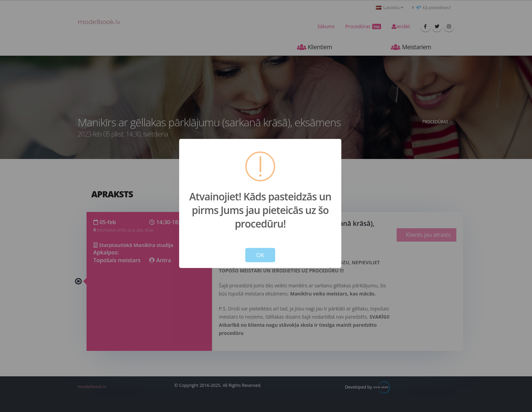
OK (260, 255)
